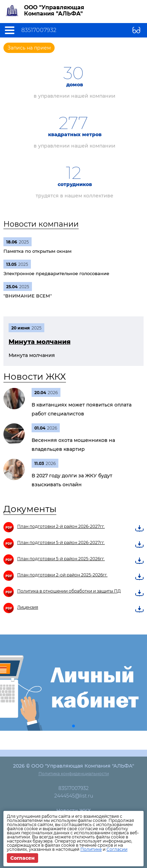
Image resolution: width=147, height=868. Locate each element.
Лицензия (28, 607)
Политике (91, 849)
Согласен (22, 858)
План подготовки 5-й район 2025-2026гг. (61, 559)
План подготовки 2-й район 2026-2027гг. (61, 526)
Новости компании (41, 224)
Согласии (117, 849)
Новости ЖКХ (35, 377)
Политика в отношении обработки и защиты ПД (69, 591)
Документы (30, 509)
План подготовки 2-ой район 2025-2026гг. (62, 575)
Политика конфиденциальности (74, 774)
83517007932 (39, 30)
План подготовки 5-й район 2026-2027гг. (61, 542)
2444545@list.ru (74, 796)
